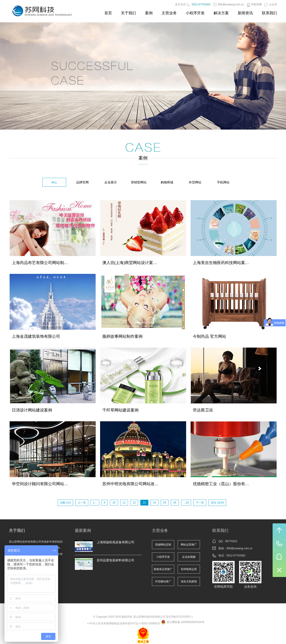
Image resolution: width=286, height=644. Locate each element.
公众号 (271, 4)
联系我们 (269, 13)
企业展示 (111, 182)
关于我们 (128, 13)
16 (175, 503)
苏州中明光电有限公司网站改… (130, 484)
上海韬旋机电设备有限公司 (116, 542)
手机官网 (254, 4)
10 (114, 503)
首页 (108, 13)
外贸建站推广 (163, 581)
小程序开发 (195, 13)
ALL (54, 182)
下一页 (200, 503)
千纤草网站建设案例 (120, 410)
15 (165, 503)
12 (134, 503)
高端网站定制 (163, 545)
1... (95, 503)
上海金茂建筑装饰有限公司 (36, 336)
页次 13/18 (217, 503)
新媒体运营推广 (163, 569)
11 (124, 503)
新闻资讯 (245, 13)
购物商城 (167, 182)
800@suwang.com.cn (229, 4)
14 (155, 503)
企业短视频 (189, 557)
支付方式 (180, 4)
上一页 (82, 503)
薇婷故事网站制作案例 (122, 336)
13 (144, 503)
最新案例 (83, 531)
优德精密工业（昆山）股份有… (221, 484)
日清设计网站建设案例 (32, 410)
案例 (149, 13)
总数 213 (65, 503)
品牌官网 (82, 182)
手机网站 (223, 182)
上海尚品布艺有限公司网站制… (40, 263)
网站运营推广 (189, 545)
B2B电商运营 (189, 569)
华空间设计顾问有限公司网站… (40, 484)
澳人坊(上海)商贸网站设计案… (130, 263)
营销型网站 (139, 182)
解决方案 (221, 13)
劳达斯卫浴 (203, 410)
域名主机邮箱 (189, 581)
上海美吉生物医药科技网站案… (221, 263)
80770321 (231, 541)
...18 (186, 503)
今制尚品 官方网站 (209, 336)
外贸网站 (195, 182)
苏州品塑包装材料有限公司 (116, 560)
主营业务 (169, 13)
